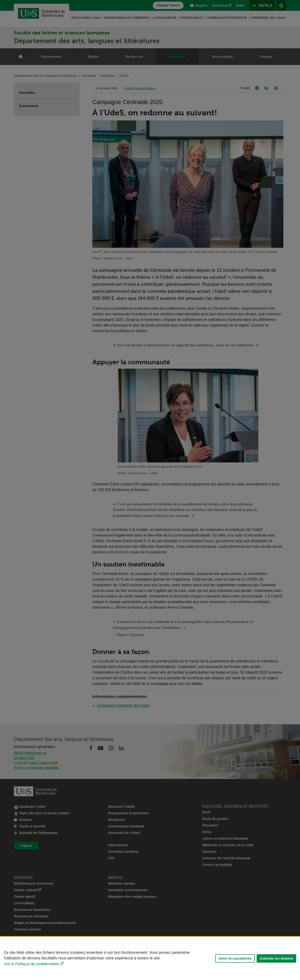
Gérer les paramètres (235, 958)
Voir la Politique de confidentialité (31, 964)
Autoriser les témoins (276, 958)
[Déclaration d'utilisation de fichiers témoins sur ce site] (150, 958)
